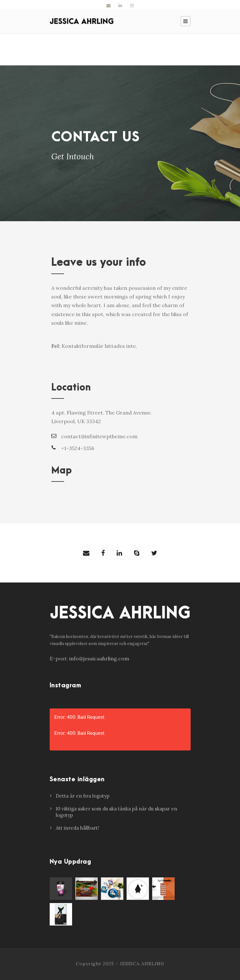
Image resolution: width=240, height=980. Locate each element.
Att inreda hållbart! (77, 828)
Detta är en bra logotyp (83, 796)
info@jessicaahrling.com (99, 658)
